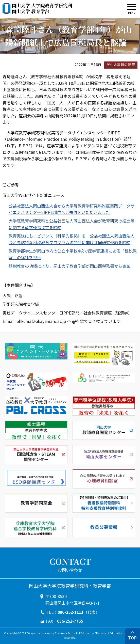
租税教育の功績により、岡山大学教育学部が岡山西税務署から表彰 (69, 266)
